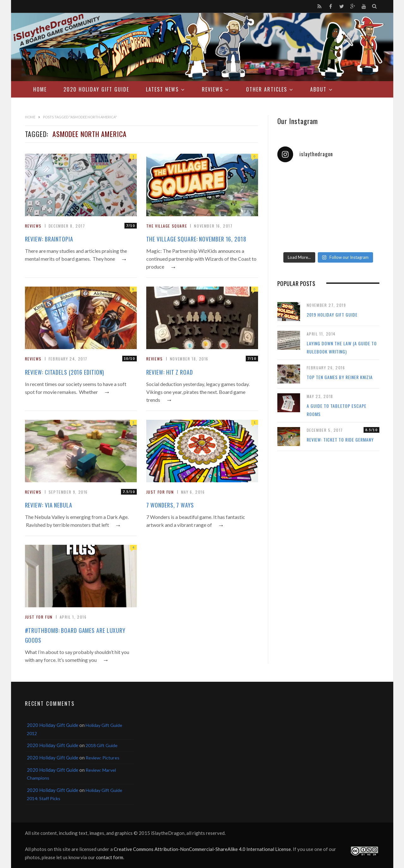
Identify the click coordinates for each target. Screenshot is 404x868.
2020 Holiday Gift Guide (96, 89)
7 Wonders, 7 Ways (170, 505)
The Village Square (167, 226)
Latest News (162, 89)
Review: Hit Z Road (170, 372)
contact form (110, 857)
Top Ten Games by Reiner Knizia (340, 377)
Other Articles (267, 89)
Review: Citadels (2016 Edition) (65, 372)
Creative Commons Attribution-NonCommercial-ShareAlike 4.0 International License (202, 849)
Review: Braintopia (49, 239)
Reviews (212, 89)
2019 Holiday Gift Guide (332, 315)
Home (40, 89)
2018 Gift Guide (102, 745)
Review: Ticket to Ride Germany (340, 440)
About (318, 89)
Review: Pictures (103, 758)
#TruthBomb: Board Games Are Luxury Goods (75, 635)
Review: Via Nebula (49, 505)
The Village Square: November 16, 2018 (196, 239)
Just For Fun (160, 492)
